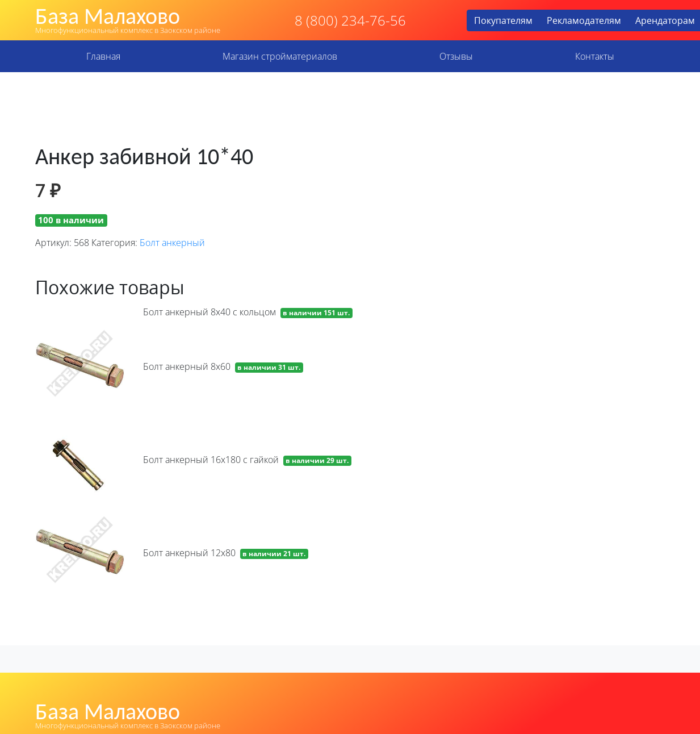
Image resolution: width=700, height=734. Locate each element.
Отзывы (456, 56)
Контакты (595, 56)
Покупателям (503, 20)
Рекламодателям (584, 20)
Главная (103, 56)
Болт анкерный (172, 243)
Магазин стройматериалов (280, 56)
